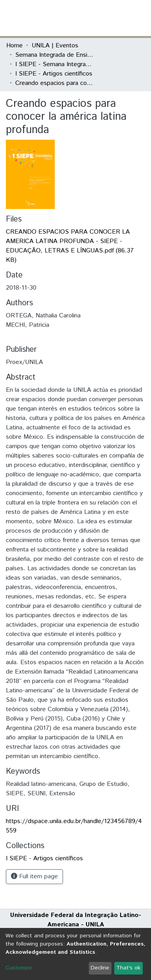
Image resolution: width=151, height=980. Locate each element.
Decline (100, 968)
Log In (115, 18)
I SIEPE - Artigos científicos (54, 74)
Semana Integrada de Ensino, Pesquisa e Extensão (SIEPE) (54, 55)
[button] (99, 18)
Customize (19, 968)
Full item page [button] (34, 876)
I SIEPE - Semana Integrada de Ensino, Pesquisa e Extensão (54, 64)
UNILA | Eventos (55, 46)
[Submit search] (88, 18)
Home (14, 46)
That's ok (128, 968)
